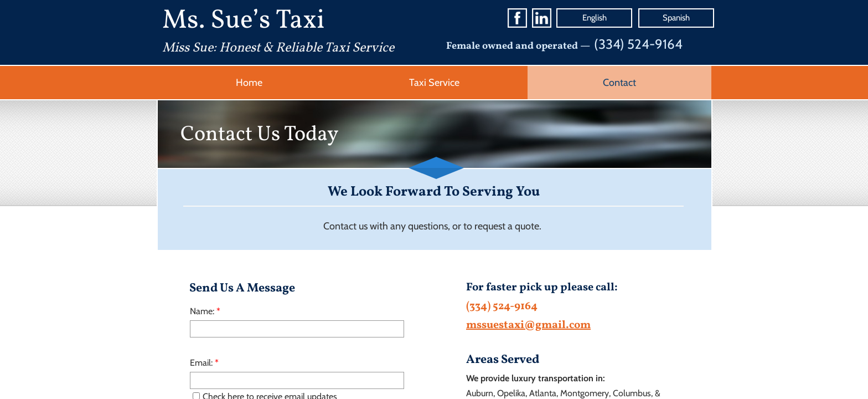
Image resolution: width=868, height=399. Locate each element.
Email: (204, 363)
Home (249, 83)
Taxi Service (434, 83)
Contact (619, 83)
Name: (205, 311)
